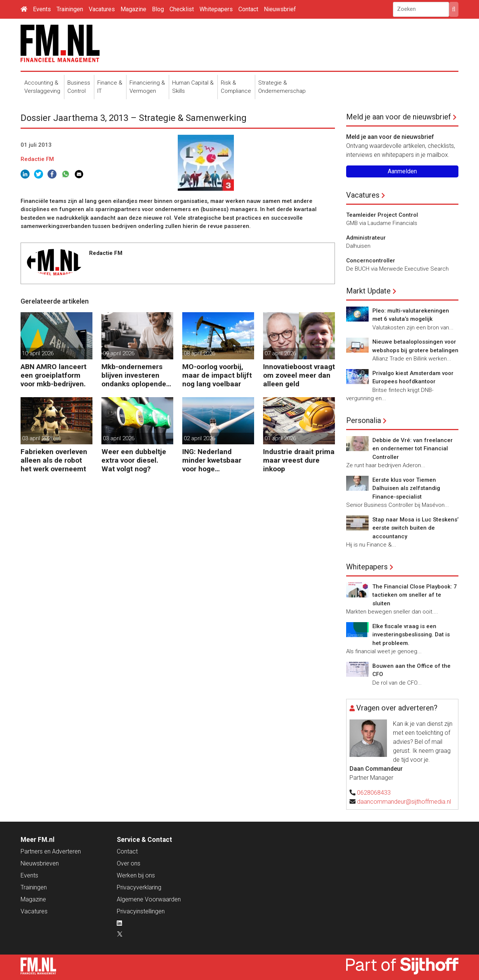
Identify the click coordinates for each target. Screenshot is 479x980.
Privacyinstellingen (141, 911)
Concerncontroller (371, 261)
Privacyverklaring (139, 887)
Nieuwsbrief (280, 9)
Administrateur (366, 238)
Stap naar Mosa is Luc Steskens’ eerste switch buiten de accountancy (415, 528)
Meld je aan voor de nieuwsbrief (399, 117)
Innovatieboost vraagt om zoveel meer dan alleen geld (299, 375)
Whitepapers (216, 9)
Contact (248, 9)
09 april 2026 (119, 353)
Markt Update (368, 291)
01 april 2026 (280, 438)
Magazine (133, 9)
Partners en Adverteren (51, 851)
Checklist (182, 9)
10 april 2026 (38, 353)
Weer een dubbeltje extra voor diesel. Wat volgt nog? (134, 460)
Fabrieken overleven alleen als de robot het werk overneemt (54, 460)
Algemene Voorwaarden (149, 899)
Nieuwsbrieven (40, 863)
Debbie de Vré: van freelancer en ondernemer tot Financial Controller (413, 449)
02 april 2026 (199, 438)
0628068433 (374, 793)
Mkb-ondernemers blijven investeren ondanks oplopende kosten (134, 375)
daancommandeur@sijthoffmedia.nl (404, 802)
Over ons (129, 863)
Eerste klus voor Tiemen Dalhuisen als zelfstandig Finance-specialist (406, 488)
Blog (158, 9)
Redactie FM (37, 159)
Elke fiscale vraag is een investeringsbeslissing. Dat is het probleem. (411, 635)
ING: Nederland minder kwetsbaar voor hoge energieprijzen (212, 460)
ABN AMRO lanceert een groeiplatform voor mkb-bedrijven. (54, 375)
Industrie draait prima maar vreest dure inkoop (299, 460)
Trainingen (70, 9)
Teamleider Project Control (382, 215)
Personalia (364, 420)
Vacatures (102, 9)
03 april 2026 (38, 438)
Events (42, 9)
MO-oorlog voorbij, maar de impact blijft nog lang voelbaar (217, 375)
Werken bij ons (136, 875)
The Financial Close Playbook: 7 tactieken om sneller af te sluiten (415, 595)
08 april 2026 (199, 353)
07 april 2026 (280, 353)
